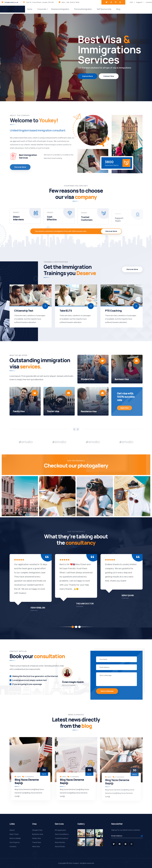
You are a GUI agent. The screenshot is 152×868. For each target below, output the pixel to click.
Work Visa (36, 846)
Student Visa (37, 830)
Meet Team (14, 834)
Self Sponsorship (104, 9)
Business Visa (38, 834)
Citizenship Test (24, 311)
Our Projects (15, 842)
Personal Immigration (83, 9)
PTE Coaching (113, 311)
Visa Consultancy (62, 834)
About (12, 830)
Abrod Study (60, 846)
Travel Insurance (61, 838)
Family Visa (36, 838)
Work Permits (60, 842)
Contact (149, 2)
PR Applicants (60, 830)
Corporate (42, 9)
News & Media (15, 838)
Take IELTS (66, 311)
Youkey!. (76, 863)
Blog (118, 9)
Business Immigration (60, 9)
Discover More (111, 231)
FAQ (131, 2)
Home (30, 9)
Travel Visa (36, 842)
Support (139, 2)
